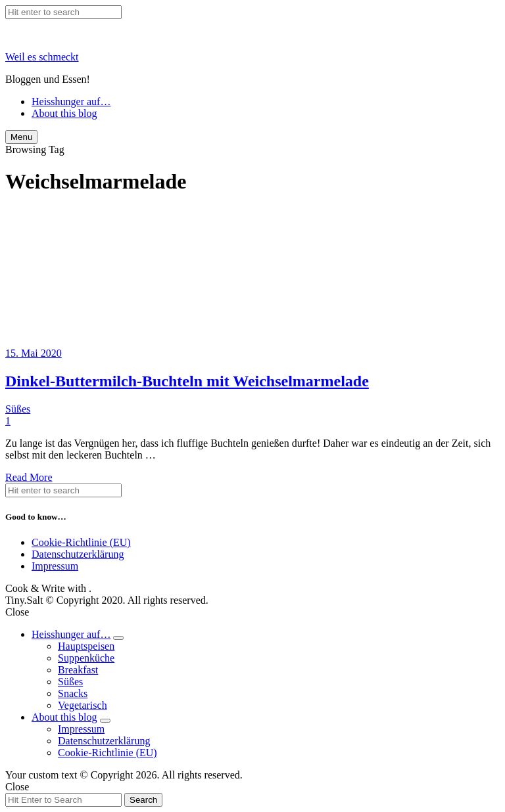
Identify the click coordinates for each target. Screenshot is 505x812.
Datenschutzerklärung (78, 554)
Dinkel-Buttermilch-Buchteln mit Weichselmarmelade (187, 381)
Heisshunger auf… (71, 101)
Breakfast (78, 670)
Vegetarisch (83, 705)
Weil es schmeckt (42, 57)
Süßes (18, 409)
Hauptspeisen (86, 646)
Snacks (73, 693)
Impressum (55, 566)
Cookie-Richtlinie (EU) (81, 542)
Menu (21, 137)
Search (143, 800)
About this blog (64, 113)
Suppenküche (86, 658)
